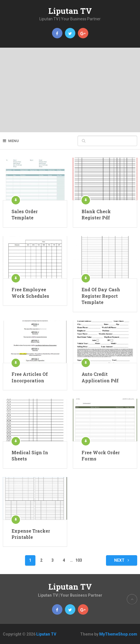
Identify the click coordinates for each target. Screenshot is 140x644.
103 (79, 560)
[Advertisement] (70, 90)
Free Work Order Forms (101, 456)
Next (122, 560)
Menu (13, 141)
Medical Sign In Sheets (30, 456)
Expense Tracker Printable (31, 534)
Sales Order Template (25, 214)
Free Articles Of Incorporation (30, 377)
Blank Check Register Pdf (96, 214)
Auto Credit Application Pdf (100, 377)
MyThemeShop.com (118, 634)
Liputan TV (70, 11)
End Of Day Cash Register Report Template (101, 296)
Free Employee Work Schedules (30, 293)
